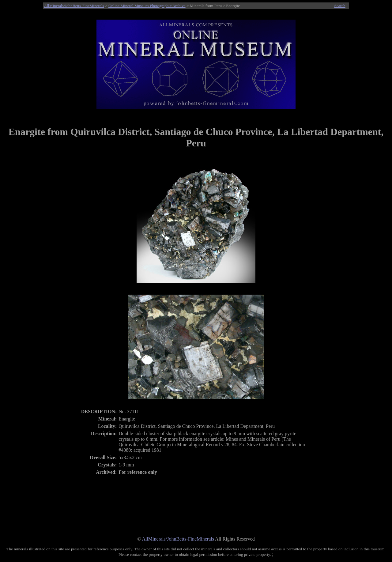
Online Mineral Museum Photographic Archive (147, 6)
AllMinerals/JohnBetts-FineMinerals (74, 6)
